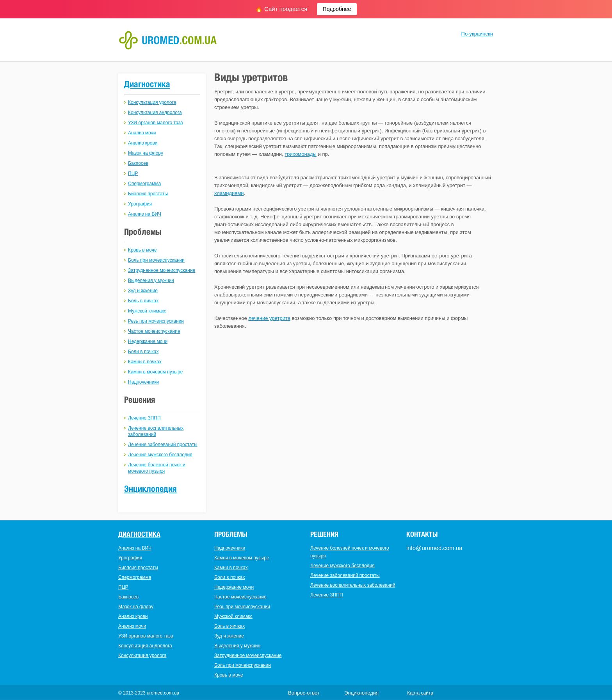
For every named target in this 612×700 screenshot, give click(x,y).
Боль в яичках (143, 301)
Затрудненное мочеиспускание (162, 270)
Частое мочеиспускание (154, 331)
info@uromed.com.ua (434, 548)
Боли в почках (143, 352)
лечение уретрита (269, 318)
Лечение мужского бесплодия (160, 455)
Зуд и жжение (143, 291)
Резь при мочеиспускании (156, 321)
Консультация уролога (152, 102)
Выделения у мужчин (151, 280)
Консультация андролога (155, 112)
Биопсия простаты (148, 194)
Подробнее (337, 9)
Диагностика (147, 84)
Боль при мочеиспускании (156, 260)
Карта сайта (420, 693)
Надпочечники (143, 382)
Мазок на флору (146, 153)
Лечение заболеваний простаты (163, 445)
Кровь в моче (142, 250)
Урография (140, 204)
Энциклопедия (150, 489)
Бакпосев (138, 163)
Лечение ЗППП (144, 418)
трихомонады (301, 154)
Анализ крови (143, 143)
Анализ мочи (142, 133)
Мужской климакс (147, 311)
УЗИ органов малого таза (156, 123)
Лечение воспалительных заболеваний (353, 585)
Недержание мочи (148, 341)
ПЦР (133, 173)
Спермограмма (144, 184)
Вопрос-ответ (304, 693)
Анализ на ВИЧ (145, 214)
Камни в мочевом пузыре (155, 372)
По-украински (477, 34)
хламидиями (229, 193)
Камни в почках (145, 362)
